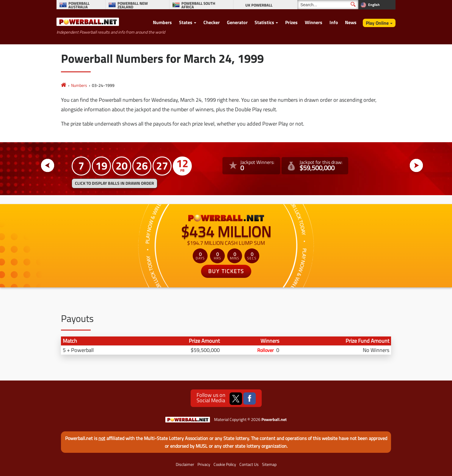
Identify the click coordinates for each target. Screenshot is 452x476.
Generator (237, 22)
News (351, 22)
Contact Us (249, 464)
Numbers (162, 22)
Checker (212, 22)
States (186, 22)
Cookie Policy (225, 464)
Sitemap (269, 464)
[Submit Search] (353, 4)
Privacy (204, 464)
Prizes (291, 22)
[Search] (328, 5)
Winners (314, 22)
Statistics (264, 22)
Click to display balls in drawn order (114, 183)
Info (334, 22)
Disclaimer (185, 464)
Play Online (377, 23)
